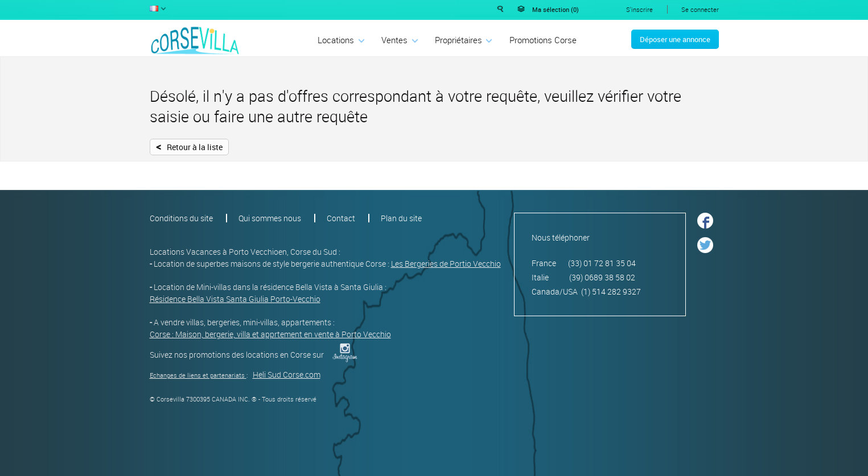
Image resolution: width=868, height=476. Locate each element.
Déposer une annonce (675, 39)
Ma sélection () (556, 9)
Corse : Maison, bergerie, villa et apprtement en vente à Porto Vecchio (270, 334)
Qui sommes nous (270, 218)
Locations (336, 40)
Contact (341, 218)
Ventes (394, 40)
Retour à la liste (189, 146)
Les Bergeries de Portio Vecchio (446, 264)
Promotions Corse (543, 40)
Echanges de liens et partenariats (197, 375)
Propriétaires (458, 40)
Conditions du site (181, 218)
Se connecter (700, 9)
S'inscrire (639, 9)
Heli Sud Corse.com (287, 374)
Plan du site (401, 218)
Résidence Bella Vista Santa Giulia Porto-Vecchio (235, 299)
